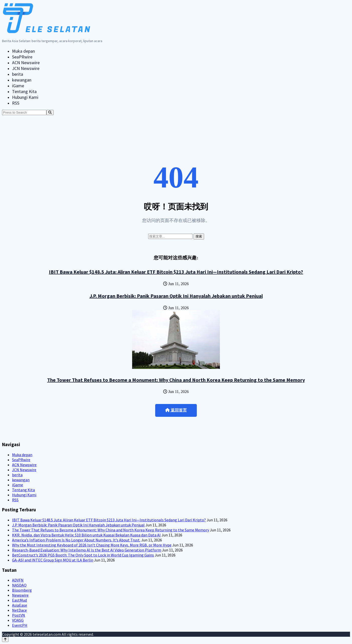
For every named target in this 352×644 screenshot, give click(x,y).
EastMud (19, 600)
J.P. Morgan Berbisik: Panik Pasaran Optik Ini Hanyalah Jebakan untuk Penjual (176, 296)
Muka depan (23, 51)
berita (18, 74)
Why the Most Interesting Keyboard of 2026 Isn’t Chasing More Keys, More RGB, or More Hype (92, 545)
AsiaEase (20, 605)
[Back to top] (5, 639)
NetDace (19, 610)
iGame (18, 86)
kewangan (22, 80)
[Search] (50, 112)
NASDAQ (19, 585)
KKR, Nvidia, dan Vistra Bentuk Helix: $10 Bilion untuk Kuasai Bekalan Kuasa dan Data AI (86, 535)
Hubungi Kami (25, 97)
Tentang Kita (24, 91)
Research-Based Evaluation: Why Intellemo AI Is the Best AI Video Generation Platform (87, 550)
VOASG (18, 620)
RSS (16, 103)
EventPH (20, 625)
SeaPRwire (22, 57)
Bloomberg (22, 590)
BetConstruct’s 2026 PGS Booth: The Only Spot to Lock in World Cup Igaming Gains (83, 555)
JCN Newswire (26, 68)
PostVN (19, 615)
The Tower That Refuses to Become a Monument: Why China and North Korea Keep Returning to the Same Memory (176, 380)
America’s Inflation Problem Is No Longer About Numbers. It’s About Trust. (76, 540)
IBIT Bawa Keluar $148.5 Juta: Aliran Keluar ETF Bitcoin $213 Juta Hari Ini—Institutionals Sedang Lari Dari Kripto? (176, 272)
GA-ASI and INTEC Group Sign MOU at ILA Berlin (53, 560)
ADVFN (18, 580)
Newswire (20, 595)
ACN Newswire (26, 63)
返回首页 (176, 410)
